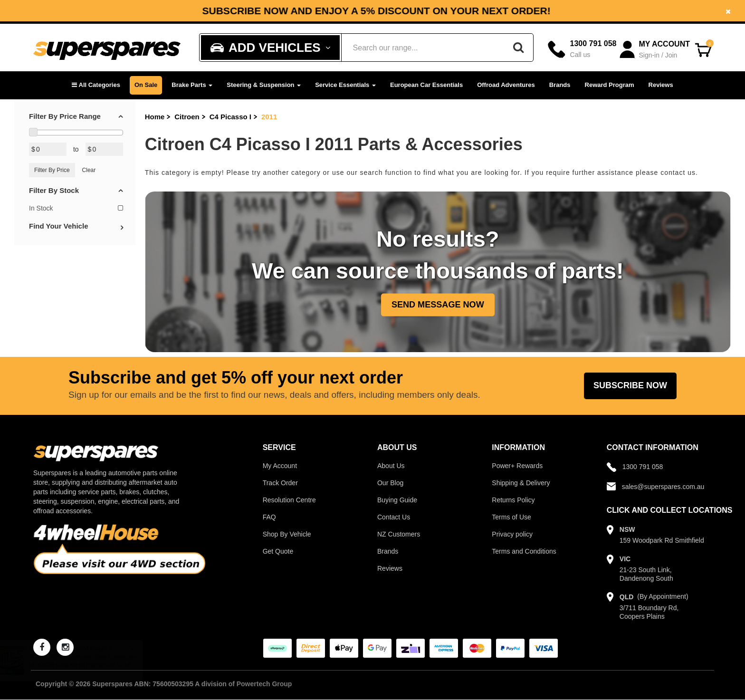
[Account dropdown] (655, 50)
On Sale (146, 85)
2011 (269, 117)
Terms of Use (511, 517)
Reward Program (610, 85)
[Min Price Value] (48, 149)
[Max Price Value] (104, 149)
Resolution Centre (289, 500)
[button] (96, 85)
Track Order (280, 483)
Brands (560, 85)
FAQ (269, 517)
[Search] (518, 48)
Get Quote (278, 551)
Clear (89, 170)
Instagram (568, 7)
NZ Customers (399, 534)
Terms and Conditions (524, 551)
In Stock (76, 208)
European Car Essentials (426, 85)
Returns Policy (513, 500)
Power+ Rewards (517, 466)
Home (155, 117)
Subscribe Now (630, 385)
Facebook (497, 7)
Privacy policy (512, 534)
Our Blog (390, 483)
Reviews (661, 85)
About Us (391, 466)
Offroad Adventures (506, 85)
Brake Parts (192, 85)
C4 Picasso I (230, 117)
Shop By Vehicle (287, 534)
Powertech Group (264, 684)
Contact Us (394, 517)
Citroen (187, 117)
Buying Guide (397, 500)
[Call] (582, 49)
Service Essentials (345, 85)
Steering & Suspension (264, 85)
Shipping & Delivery (521, 483)
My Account (280, 466)
